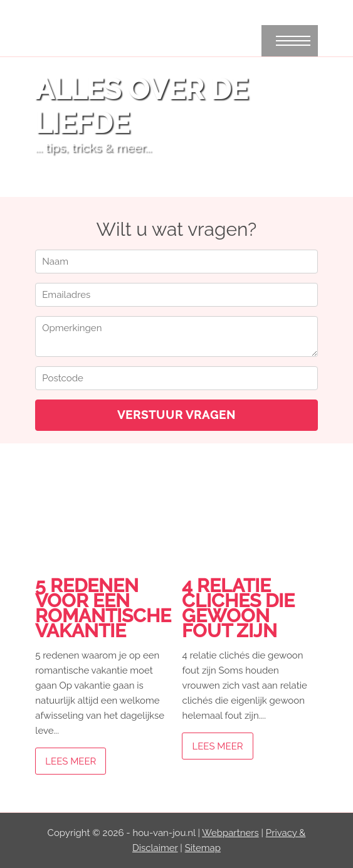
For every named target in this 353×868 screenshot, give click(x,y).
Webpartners (230, 833)
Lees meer (71, 761)
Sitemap (203, 848)
